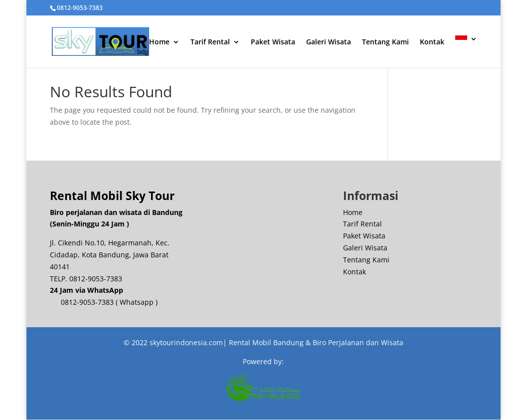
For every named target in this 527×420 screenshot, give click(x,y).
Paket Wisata (273, 44)
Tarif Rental (210, 44)
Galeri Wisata (329, 44)
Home (159, 44)
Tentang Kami (385, 44)
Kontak (432, 44)
